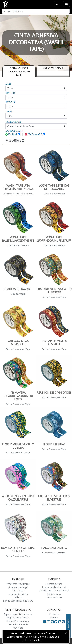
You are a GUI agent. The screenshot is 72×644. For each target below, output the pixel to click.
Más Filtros (15, 141)
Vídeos (18, 597)
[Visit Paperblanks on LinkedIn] (60, 622)
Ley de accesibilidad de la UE (18, 601)
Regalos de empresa (18, 618)
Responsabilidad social (54, 587)
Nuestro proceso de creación (54, 591)
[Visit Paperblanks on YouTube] (53, 622)
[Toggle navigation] (66, 4)
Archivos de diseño (18, 594)
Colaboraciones (54, 597)
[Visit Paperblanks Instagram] (48, 622)
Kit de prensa (54, 594)
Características (53, 68)
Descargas (18, 591)
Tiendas (54, 618)
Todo (10, 88)
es (57, 4)
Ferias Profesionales (18, 621)
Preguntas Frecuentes (18, 584)
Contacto (54, 614)
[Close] (66, 633)
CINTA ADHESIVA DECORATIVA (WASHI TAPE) (19, 71)
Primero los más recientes (21, 126)
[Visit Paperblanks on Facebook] (45, 622)
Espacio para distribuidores (18, 614)
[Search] (36, 11)
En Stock (11, 135)
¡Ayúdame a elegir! (18, 587)
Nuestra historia (54, 584)
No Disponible (34, 135)
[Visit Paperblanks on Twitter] (56, 622)
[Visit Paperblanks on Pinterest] (63, 622)
